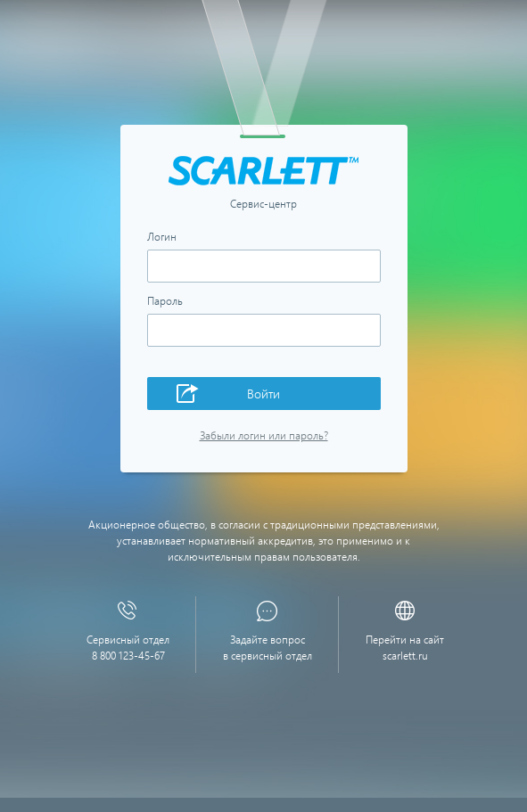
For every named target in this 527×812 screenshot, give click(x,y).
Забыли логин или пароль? (264, 436)
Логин (162, 237)
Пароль (165, 301)
